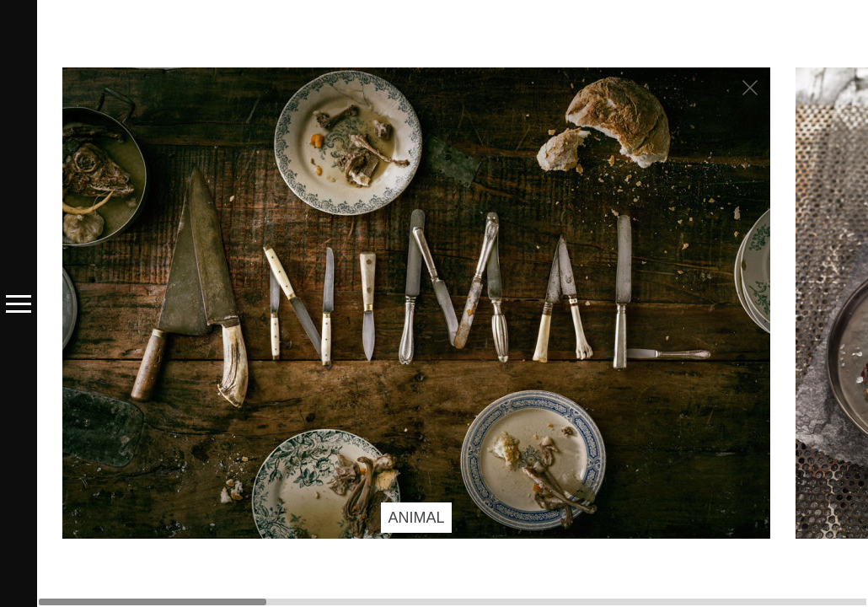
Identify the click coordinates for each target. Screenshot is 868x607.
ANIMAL (416, 518)
